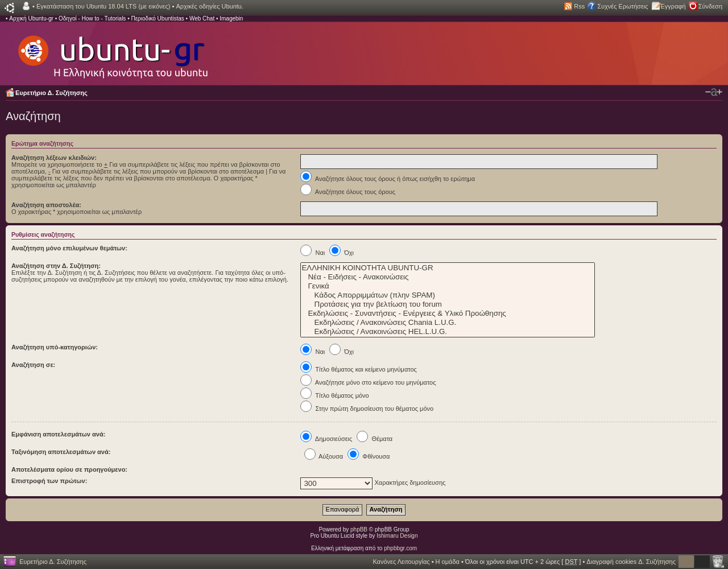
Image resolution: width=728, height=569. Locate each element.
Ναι (313, 253)
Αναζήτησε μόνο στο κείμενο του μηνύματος (368, 382)
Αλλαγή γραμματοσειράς (714, 92)
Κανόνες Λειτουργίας (401, 562)
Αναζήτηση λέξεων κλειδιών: (54, 158)
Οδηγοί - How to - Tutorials (92, 18)
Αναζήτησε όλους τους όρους (348, 192)
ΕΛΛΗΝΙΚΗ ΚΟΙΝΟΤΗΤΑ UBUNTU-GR (448, 268)
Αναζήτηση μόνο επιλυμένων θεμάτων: (69, 248)
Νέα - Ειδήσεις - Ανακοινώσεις (448, 277)
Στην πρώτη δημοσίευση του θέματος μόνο (367, 409)
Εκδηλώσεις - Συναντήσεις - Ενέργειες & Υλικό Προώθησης (448, 314)
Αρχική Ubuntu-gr (31, 18)
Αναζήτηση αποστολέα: (46, 205)
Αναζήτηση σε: (33, 365)
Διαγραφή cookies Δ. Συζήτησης (631, 562)
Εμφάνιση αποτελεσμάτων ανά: (58, 434)
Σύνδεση (710, 6)
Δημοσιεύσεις (326, 439)
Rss (579, 6)
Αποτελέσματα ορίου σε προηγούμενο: (69, 469)
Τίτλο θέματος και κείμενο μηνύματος (359, 369)
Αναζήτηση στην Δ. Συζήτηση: (56, 266)
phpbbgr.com (400, 548)
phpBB (359, 529)
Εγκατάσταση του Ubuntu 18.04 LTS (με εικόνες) (103, 6)
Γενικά (448, 286)
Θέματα (375, 439)
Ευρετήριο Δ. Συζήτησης (51, 93)
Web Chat (202, 18)
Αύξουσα (324, 456)
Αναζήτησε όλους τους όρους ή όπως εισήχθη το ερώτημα (388, 179)
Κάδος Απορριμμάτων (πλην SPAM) (448, 295)
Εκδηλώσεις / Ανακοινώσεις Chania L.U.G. (448, 323)
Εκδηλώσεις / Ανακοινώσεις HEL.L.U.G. (448, 332)
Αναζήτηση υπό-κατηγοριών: (55, 347)
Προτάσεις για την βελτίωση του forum (448, 304)
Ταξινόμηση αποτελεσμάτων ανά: (61, 452)
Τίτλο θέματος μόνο (334, 395)
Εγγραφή (673, 6)
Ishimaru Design (397, 536)
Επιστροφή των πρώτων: (49, 481)
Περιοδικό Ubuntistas (157, 18)
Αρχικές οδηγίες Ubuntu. (210, 6)
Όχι (342, 253)
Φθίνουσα (369, 456)
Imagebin (231, 18)
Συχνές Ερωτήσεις (622, 6)
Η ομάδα (448, 562)
